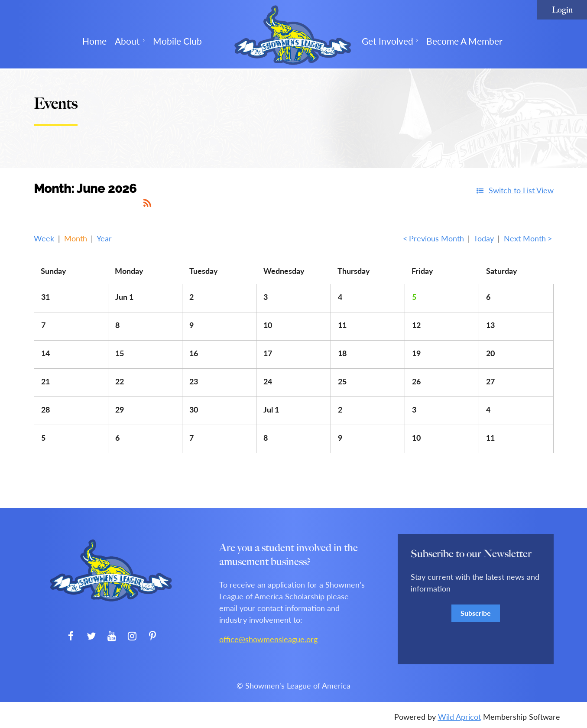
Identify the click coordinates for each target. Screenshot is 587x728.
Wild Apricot (459, 717)
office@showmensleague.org (268, 639)
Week (44, 238)
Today (484, 238)
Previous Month (436, 238)
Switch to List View (521, 190)
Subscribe (476, 613)
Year (104, 238)
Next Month (525, 238)
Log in (562, 10)
